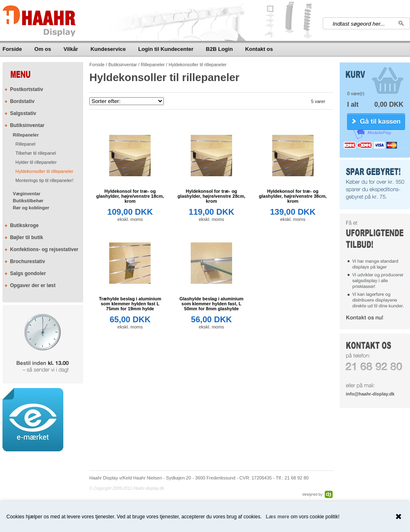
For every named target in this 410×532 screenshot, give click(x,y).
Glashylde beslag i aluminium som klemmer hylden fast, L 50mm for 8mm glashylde (212, 304)
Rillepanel (25, 144)
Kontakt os (259, 49)
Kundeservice (108, 49)
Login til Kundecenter (166, 49)
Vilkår (71, 49)
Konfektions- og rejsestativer (44, 249)
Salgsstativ (23, 113)
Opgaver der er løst (33, 285)
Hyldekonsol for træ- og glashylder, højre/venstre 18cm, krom (130, 196)
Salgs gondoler (28, 273)
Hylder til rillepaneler (36, 162)
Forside (12, 49)
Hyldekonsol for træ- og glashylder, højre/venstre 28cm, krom (211, 196)
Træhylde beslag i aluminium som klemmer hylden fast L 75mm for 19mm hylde (130, 304)
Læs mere (278, 517)
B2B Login (219, 49)
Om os (43, 49)
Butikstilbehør (28, 201)
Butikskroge (24, 225)
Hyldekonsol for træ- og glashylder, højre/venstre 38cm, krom (293, 196)
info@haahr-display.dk (370, 394)
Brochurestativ (28, 261)
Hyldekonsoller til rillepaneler (44, 171)
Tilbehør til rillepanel (36, 153)
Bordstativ (22, 101)
